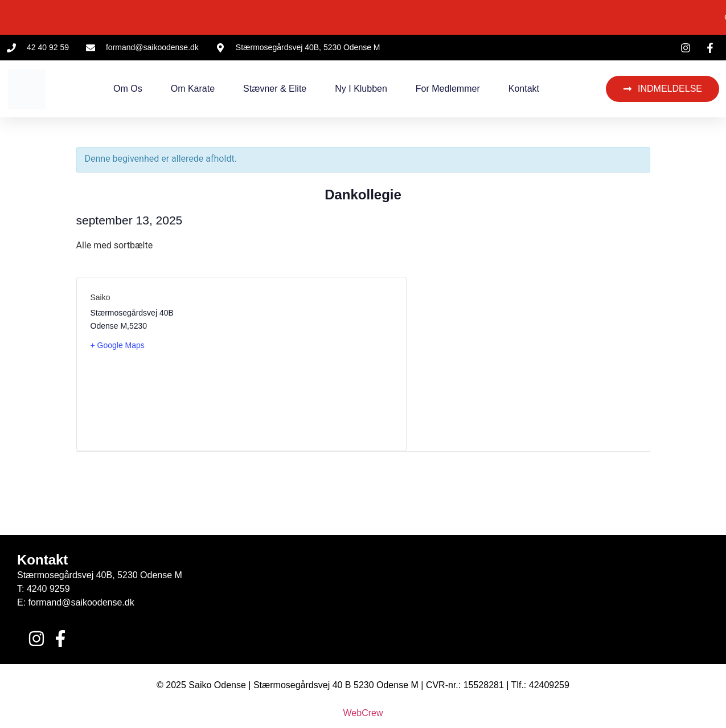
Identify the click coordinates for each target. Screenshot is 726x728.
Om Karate (193, 89)
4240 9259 (48, 589)
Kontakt (524, 89)
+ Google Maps (118, 345)
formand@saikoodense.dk (81, 602)
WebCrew (363, 713)
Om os (128, 89)
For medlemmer (448, 89)
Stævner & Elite (275, 89)
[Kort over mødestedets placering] (317, 364)
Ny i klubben (361, 89)
